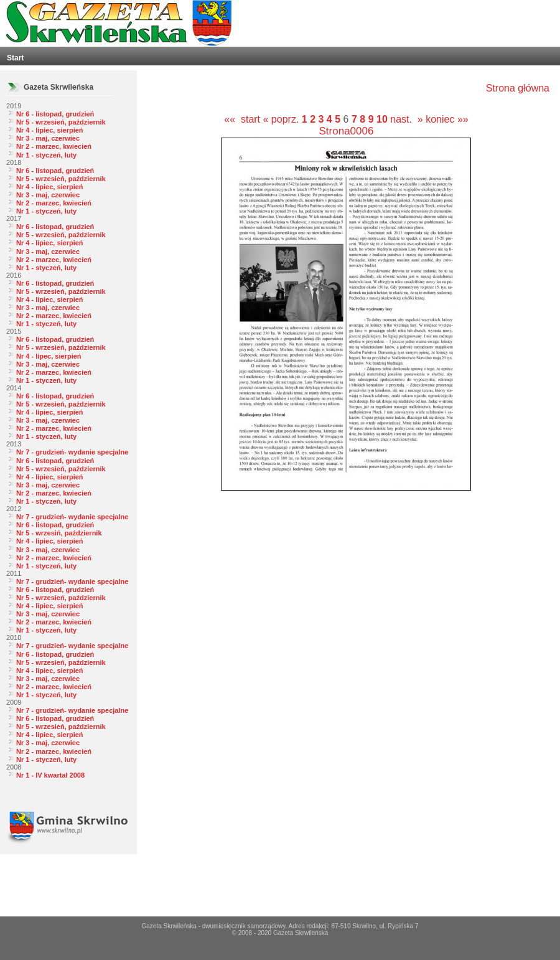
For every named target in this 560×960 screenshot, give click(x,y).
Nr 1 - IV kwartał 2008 (50, 775)
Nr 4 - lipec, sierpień (49, 356)
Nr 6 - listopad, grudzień (55, 114)
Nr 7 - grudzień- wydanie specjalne (72, 452)
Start (15, 58)
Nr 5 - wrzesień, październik (61, 122)
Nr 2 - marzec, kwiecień (54, 146)
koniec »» (447, 119)
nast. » (406, 119)
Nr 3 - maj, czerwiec (48, 138)
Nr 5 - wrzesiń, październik (59, 533)
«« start (242, 119)
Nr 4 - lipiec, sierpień (50, 130)
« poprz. (282, 119)
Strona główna (518, 88)
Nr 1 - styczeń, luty (46, 155)
